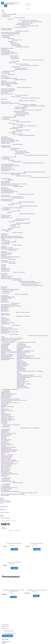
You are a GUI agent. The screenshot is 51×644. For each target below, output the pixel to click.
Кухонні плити (5, 299)
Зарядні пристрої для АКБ (15, 113)
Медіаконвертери (11, 148)
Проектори (4, 274)
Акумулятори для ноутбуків (15, 24)
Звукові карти (8, 63)
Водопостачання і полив (23, 388)
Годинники (7, 180)
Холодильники (5, 296)
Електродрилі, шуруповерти (24, 347)
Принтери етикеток (6, 215)
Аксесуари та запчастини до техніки (10, 339)
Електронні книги (5, 195)
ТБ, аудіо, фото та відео (8, 242)
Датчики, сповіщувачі (6, 434)
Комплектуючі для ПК (7, 35)
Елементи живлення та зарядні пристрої (22, 285)
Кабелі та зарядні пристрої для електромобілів (13, 494)
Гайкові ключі (20, 367)
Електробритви (5, 330)
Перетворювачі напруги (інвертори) (10, 491)
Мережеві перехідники (13, 115)
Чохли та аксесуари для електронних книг (12, 197)
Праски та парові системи (8, 323)
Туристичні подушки (6, 418)
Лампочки (4, 438)
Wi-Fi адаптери (10, 129)
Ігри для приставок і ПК (7, 193)
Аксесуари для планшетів (15, 31)
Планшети (7, 19)
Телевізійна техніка (11, 245)
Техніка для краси (11, 325)
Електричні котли (5, 360)
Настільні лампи (5, 441)
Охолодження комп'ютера (15, 47)
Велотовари (4, 423)
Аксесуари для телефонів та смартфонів (22, 163)
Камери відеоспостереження (8, 447)
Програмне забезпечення (15, 69)
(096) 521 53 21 (5, 627)
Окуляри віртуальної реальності (18, 202)
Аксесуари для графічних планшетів (10, 103)
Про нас (2, 499)
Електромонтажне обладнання (9, 464)
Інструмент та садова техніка (25, 342)
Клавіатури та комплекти (14, 95)
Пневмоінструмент (22, 355)
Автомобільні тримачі (6, 489)
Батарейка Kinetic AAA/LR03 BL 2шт (14, 543)
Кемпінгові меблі (5, 471)
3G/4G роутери (10, 120)
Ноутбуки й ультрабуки (13, 18)
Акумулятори (4, 287)
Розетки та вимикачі (6, 465)
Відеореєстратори (6, 448)
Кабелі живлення (10, 59)
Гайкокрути (20, 349)
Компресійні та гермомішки (8, 419)
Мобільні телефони (11, 162)
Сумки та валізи (5, 409)
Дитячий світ (5, 478)
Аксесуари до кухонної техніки (9, 341)
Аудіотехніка (8, 250)
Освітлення (4, 437)
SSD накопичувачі (11, 44)
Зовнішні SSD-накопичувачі (8, 89)
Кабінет (25, 514)
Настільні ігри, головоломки (8, 481)
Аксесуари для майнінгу (14, 68)
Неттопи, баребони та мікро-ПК (9, 78)
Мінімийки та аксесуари (23, 381)
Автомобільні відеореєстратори (9, 488)
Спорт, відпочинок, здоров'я (9, 389)
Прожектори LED (5, 443)
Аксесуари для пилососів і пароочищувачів (12, 338)
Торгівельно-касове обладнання (18, 214)
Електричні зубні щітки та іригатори (10, 403)
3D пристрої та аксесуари (15, 219)
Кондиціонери (5, 347)
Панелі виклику (5, 432)
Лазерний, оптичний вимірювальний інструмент (29, 358)
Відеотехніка (8, 259)
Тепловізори (4, 422)
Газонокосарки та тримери (24, 384)
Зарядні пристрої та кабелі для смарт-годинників (14, 184)
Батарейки (4, 288)
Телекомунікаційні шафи (14, 151)
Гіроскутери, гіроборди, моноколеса (10, 399)
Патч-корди (4, 137)
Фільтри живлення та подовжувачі (19, 104)
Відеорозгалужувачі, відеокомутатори (21, 283)
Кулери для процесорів (7, 48)
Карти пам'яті (4, 93)
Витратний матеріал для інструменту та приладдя (30, 371)
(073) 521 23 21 (5, 625)
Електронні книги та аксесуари (18, 194)
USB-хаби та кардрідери (14, 107)
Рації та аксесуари (11, 203)
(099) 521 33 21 (5, 629)
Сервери (3, 81)
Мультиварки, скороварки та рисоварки (11, 306)
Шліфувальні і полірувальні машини (25, 351)
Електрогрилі (4, 308)
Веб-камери (4, 99)
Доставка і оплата (5, 501)
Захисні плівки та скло (7, 167)
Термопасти (4, 49)
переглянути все (5, 54)
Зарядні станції (5, 475)
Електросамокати (6, 398)
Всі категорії (5, 16)
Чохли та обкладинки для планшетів (10, 34)
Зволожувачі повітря (6, 351)
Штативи (3, 265)
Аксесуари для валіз (6, 414)
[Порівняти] (38, 551)
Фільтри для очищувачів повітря (9, 352)
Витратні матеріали (12, 232)
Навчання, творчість (12, 483)
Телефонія (7, 229)
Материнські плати (11, 40)
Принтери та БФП (11, 211)
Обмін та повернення (5, 502)
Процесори (8, 39)
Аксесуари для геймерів (7, 190)
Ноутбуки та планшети (8, 14)
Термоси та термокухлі (7, 455)
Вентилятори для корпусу (8, 52)
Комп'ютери (8, 74)
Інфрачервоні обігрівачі (7, 356)
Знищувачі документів (13, 220)
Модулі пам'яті (9, 43)
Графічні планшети (6, 102)
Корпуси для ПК (9, 56)
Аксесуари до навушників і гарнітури (10, 257)
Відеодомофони (5, 431)
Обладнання (20, 361)
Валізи (3, 412)
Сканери (6, 212)
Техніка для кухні (10, 303)
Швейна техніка (10, 334)
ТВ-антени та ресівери (7, 248)
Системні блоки (5, 77)
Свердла (19, 374)
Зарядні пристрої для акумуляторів (10, 289)
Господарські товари (6, 473)
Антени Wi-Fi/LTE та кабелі (15, 130)
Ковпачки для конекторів (7, 139)
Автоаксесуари (5, 495)
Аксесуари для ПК (11, 67)
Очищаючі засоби (11, 227)
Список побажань (25, 512)
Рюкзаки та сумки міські (7, 410)
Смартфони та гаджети (8, 157)
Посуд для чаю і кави (6, 457)
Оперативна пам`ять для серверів (10, 84)
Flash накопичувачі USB (7, 91)
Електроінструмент (22, 346)
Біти (18, 372)
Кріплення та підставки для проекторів (11, 279)
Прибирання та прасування (16, 316)
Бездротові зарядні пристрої (16, 176)
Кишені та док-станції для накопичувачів (22, 60)
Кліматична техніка (7, 342)
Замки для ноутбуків (6, 30)
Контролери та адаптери (15, 64)
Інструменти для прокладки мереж (10, 141)
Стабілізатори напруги (13, 109)
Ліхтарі (3, 408)
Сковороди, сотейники (7, 456)
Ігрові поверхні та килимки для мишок (20, 98)
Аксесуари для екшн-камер (8, 262)
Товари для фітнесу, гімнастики (9, 394)
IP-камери (4, 446)
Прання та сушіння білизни (15, 312)
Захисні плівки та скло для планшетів (10, 32)
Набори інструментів (22, 363)
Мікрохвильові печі (6, 307)
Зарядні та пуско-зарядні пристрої (19, 493)
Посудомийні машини (6, 298)
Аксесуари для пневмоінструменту (26, 356)
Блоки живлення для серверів (8, 82)
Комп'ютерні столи (6, 470)
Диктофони (8, 205)
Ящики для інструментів (23, 365)
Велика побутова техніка (14, 294)
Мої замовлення (25, 506)
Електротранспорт (6, 396)
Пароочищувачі (5, 319)
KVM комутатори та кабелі (15, 152)
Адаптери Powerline (12, 131)
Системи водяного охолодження (9, 53)
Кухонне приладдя (6, 459)
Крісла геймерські (6, 469)
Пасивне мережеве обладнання (18, 135)
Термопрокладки (5, 51)
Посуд (3, 454)
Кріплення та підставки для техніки (20, 284)
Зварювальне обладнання (23, 352)
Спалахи (3, 267)
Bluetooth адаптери (12, 134)
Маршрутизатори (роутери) (16, 122)
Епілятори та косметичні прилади (10, 332)
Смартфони (8, 160)
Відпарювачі (4, 321)
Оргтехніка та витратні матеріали (11, 208)
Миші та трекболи (11, 97)
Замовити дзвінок (8, 636)
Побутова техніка (6, 291)
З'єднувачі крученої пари (7, 142)
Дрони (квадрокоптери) (7, 199)
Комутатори (8, 123)
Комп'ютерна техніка (7, 71)
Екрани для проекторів (7, 276)
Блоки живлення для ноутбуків (17, 23)
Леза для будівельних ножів (24, 377)
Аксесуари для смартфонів (8, 169)
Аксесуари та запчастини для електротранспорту (14, 400)
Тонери (3, 239)
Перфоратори (20, 348)
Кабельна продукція (12, 144)
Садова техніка (21, 383)
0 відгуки (12, 545)
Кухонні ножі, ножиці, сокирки (8, 460)
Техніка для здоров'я (6, 401)
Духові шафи (4, 301)
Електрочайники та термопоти (9, 305)
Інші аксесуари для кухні (7, 462)
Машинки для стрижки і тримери (9, 329)
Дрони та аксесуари (12, 198)
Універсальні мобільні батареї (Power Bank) (23, 172)
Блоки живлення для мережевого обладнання (25, 155)
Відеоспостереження (7, 445)
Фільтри (4, 528)
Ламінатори (8, 222)
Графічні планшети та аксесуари (18, 101)
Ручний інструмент (22, 362)
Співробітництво (6, 641)
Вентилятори (4, 348)
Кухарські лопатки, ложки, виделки (10, 461)
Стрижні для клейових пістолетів (25, 375)
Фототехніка (8, 263)
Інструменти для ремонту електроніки (21, 110)
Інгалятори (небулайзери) (8, 407)
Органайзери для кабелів (7, 164)
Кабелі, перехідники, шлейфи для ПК (20, 65)
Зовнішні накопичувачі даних (16, 87)
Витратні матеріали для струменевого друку (12, 238)
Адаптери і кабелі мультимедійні (18, 281)
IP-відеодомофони (6, 429)
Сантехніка (4, 476)
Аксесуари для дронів (7, 201)
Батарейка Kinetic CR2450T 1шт (37, 543)
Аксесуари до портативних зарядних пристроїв (13, 173)
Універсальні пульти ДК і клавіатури (10, 249)
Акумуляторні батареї (13, 111)
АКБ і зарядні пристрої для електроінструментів (29, 376)
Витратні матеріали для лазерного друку (12, 236)
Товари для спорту (6, 393)
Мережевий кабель (6, 146)
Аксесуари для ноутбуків (14, 27)
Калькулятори (9, 226)
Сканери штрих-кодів (7, 218)
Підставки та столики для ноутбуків (20, 26)
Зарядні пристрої (10, 175)
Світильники (4, 442)
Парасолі (3, 413)
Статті (2, 503)
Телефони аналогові (6, 230)
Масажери (4, 405)
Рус (3, 517)
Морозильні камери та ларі (8, 297)
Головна (2, 498)
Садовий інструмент (22, 386)
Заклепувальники (21, 369)
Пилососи (4, 318)
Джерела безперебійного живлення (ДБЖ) (23, 106)
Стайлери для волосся (7, 328)
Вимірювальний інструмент (24, 357)
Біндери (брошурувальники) (16, 223)
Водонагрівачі (5, 346)
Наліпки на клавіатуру (7, 29)
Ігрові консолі (4, 188)
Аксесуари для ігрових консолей (9, 192)
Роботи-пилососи (6, 320)
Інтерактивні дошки (12, 280)
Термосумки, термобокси (8, 417)
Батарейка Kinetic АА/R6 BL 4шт (14, 562)
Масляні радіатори (6, 357)
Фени (2, 327)
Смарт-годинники (6, 181)
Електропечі (4, 310)
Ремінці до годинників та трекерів (9, 185)
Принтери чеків (5, 216)
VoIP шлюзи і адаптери (13, 154)
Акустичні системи (6, 254)
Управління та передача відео (9, 451)
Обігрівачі (3, 353)
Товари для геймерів (12, 186)
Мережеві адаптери (12, 127)
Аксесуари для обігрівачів (8, 358)
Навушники (4, 252)
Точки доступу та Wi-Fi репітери (18, 126)
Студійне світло (5, 270)
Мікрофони (4, 255)
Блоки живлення (10, 57)
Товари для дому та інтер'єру (9, 425)
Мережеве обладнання (8, 117)
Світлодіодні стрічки (6, 440)
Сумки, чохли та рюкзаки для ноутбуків (21, 22)
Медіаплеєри (4, 261)
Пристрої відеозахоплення (15, 114)
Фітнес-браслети (6, 183)
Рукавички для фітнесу (7, 395)
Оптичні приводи (10, 61)
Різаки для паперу (11, 224)
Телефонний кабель (6, 147)
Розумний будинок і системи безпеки (20, 428)
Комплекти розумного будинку (9, 433)
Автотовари (5, 484)
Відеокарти (8, 41)
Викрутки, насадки (22, 366)
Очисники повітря (6, 349)
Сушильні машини (6, 315)
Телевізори (4, 246)
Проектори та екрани (13, 272)
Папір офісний (5, 234)
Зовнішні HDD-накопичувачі (8, 90)
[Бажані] (36, 551)
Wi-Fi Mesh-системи (12, 124)
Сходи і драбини (21, 380)
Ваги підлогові (5, 404)
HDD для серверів (6, 85)
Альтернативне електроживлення (10, 474)
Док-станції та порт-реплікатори (19, 20)
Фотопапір (4, 235)
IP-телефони (8, 133)
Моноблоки (4, 76)
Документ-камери (6, 277)
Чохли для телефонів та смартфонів (10, 166)
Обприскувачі (20, 385)
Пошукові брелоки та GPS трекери (19, 206)
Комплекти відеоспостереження (9, 450)
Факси (5, 231)
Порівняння (25, 509)
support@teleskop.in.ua (10, 633)
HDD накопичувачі (11, 45)
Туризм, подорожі (5, 415)
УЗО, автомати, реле (6, 466)
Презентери (4, 275)
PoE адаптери (9, 150)
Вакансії (4, 643)
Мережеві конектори (6, 138)
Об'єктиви (4, 266)
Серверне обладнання (13, 80)
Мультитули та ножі (6, 421)
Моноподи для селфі (6, 168)
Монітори (7, 86)
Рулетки (19, 360)
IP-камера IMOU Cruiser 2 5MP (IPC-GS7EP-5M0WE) (36, 590)
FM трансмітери (5, 490)
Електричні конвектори (7, 355)
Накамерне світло (6, 268)
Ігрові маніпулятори (6, 189)
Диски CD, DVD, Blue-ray (7, 94)
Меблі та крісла (5, 468)
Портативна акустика (7, 253)
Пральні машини (5, 314)
